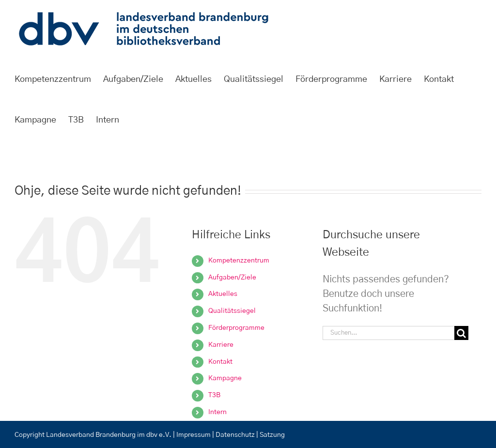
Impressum (194, 435)
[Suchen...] (388, 333)
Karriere (221, 345)
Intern (217, 412)
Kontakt (220, 362)
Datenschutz (236, 435)
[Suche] (461, 333)
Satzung (272, 435)
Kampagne (225, 378)
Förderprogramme (236, 328)
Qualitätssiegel (232, 311)
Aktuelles (223, 294)
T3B (214, 395)
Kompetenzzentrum (239, 261)
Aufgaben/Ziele (232, 278)
